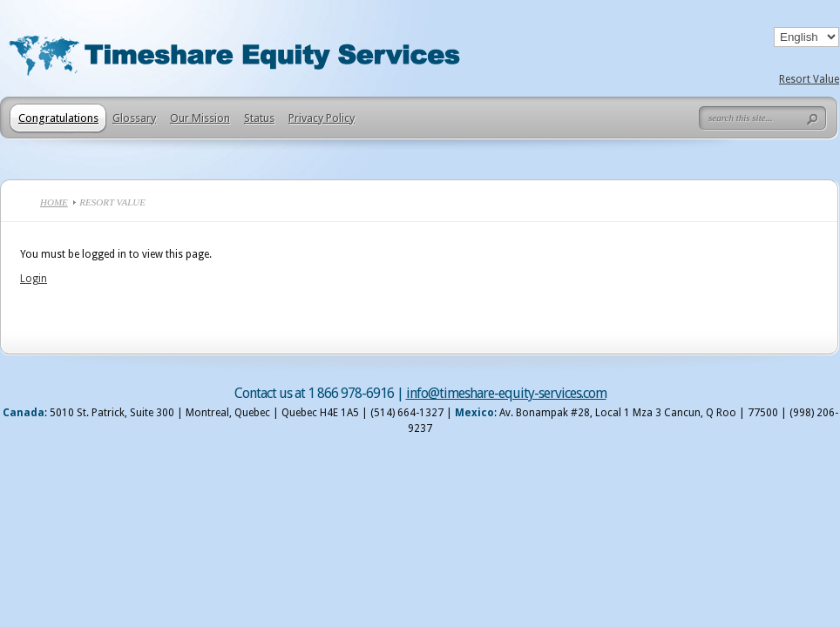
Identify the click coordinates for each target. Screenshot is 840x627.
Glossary (134, 118)
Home (54, 202)
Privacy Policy (322, 118)
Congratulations (58, 118)
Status (259, 118)
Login (34, 279)
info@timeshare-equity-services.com (506, 393)
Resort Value (809, 79)
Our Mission (200, 118)
